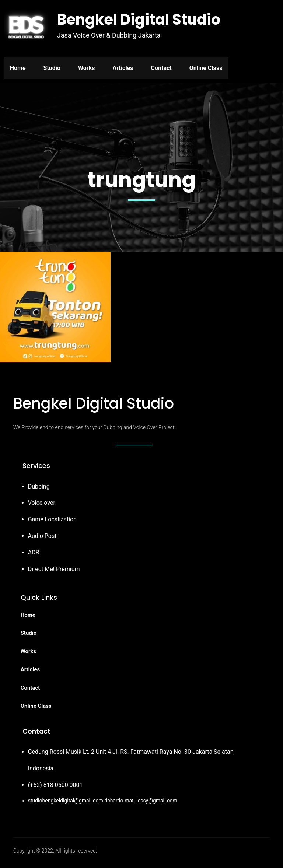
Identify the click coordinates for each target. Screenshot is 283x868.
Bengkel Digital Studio (139, 20)
